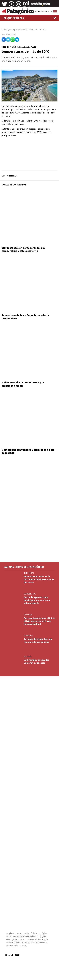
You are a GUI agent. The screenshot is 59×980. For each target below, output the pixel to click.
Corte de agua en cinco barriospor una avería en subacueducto (37, 600)
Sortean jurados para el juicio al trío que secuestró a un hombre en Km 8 (39, 621)
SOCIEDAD (28, 657)
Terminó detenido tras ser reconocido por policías (38, 640)
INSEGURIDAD (29, 573)
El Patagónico (8, 30)
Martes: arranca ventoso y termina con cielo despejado (28, 451)
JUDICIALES (28, 615)
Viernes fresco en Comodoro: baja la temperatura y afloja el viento (23, 249)
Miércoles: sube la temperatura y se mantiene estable (23, 384)
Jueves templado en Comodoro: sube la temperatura (25, 317)
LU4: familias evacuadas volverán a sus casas (36, 661)
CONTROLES (28, 636)
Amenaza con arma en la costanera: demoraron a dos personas (39, 579)
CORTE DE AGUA (30, 594)
